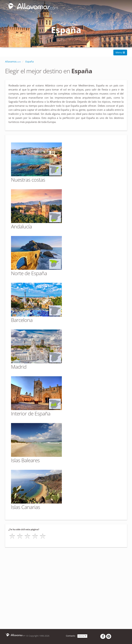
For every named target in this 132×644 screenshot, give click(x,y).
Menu (120, 52)
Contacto (71, 636)
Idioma (82, 636)
